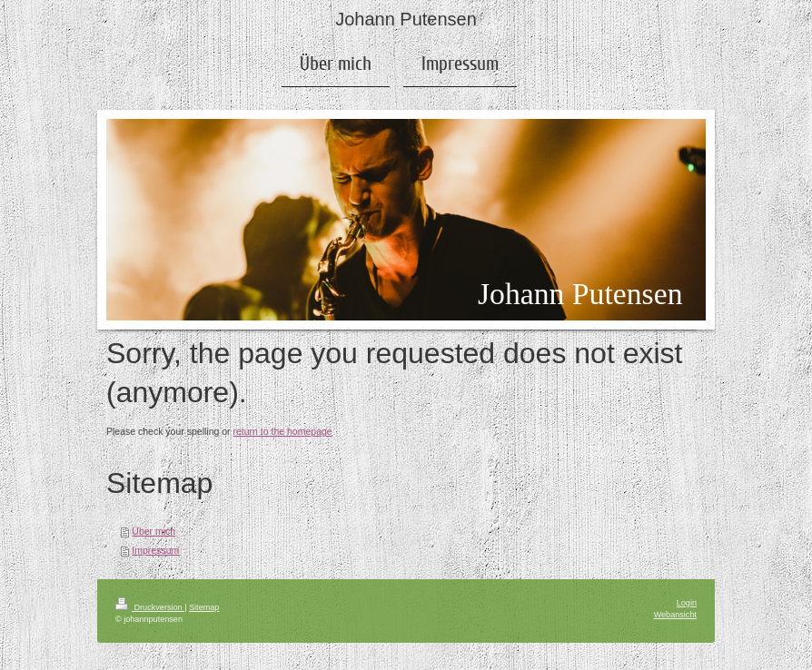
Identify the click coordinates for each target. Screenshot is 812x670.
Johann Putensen (406, 19)
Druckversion (150, 607)
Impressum (155, 550)
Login (687, 603)
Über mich (153, 531)
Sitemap (204, 607)
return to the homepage (283, 431)
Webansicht (675, 615)
